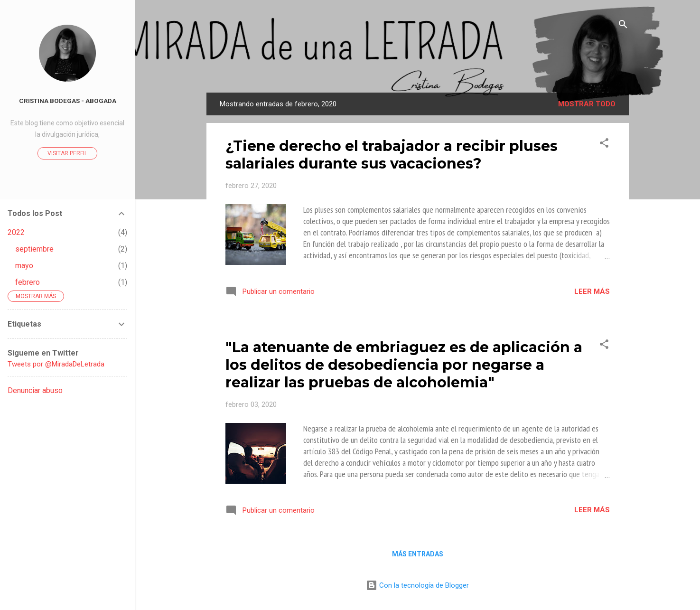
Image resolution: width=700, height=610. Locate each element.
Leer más (592, 291)
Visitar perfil (67, 153)
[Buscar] (623, 26)
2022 (16, 232)
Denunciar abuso (35, 390)
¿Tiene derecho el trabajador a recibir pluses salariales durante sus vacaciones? (392, 155)
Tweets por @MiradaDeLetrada (56, 364)
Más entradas (418, 554)
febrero (28, 282)
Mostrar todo (587, 104)
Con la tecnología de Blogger (417, 585)
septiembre (34, 249)
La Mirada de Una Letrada (417, 65)
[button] (604, 145)
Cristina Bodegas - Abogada (68, 101)
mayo (24, 266)
